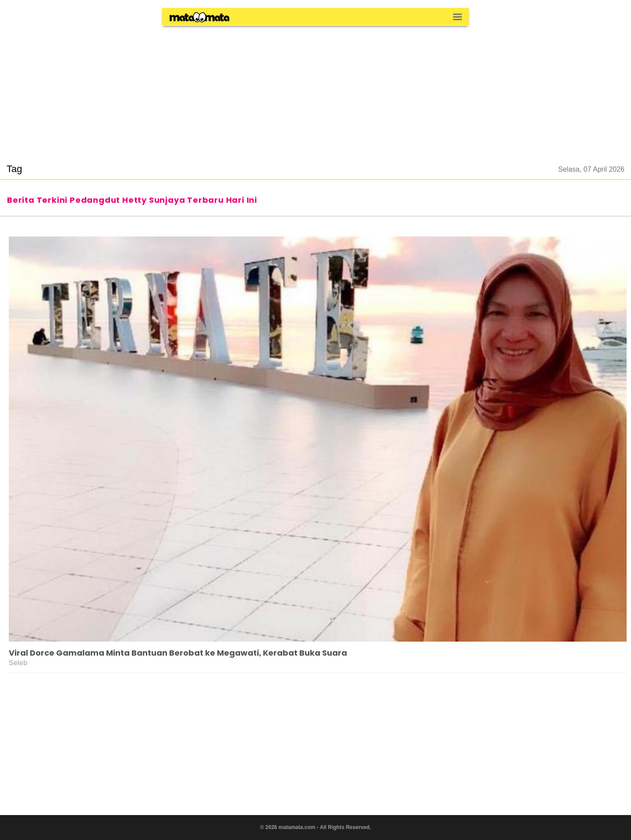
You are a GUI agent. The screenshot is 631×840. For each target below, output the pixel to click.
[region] (315, 89)
